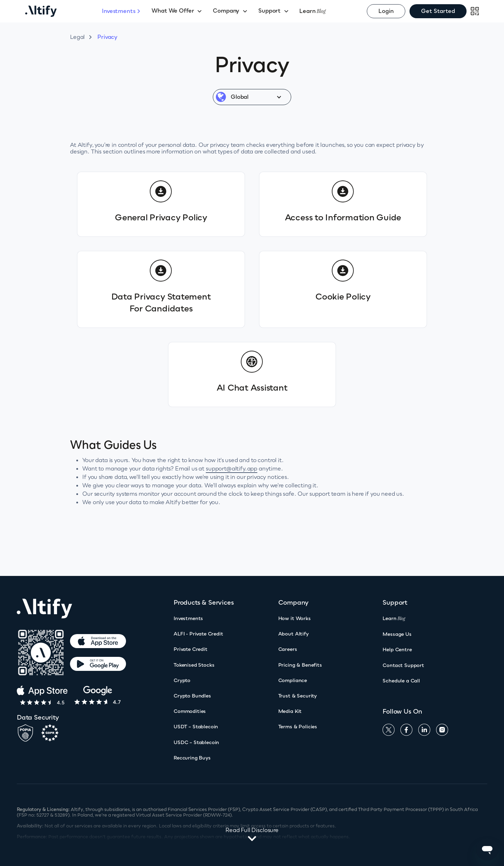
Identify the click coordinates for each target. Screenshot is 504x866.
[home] (64, 11)
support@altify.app (232, 468)
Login (386, 11)
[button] (177, 11)
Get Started (438, 11)
